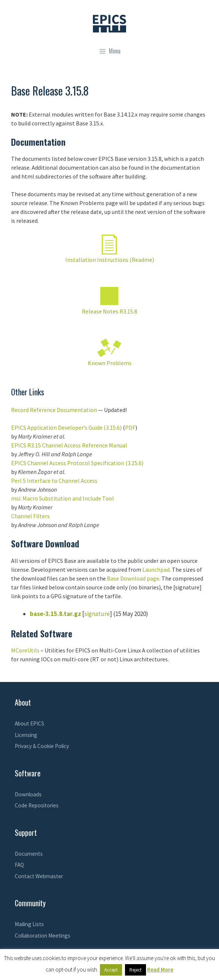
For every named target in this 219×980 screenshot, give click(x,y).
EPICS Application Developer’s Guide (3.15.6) (66, 427)
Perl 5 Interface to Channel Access (54, 481)
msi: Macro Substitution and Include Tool (62, 498)
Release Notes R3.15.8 (109, 311)
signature (97, 614)
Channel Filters (30, 516)
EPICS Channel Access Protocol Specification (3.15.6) (77, 463)
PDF (130, 427)
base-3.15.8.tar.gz (55, 614)
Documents (29, 854)
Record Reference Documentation (54, 410)
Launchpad (156, 569)
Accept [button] (111, 970)
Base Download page (133, 578)
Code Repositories (37, 805)
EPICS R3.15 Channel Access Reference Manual (69, 445)
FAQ (19, 865)
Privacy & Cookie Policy (42, 746)
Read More (160, 969)
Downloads (28, 794)
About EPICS (29, 723)
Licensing (26, 735)
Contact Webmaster (39, 876)
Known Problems (110, 363)
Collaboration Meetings (43, 936)
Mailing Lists (29, 924)
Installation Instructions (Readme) (110, 260)
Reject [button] (135, 970)
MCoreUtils (25, 650)
